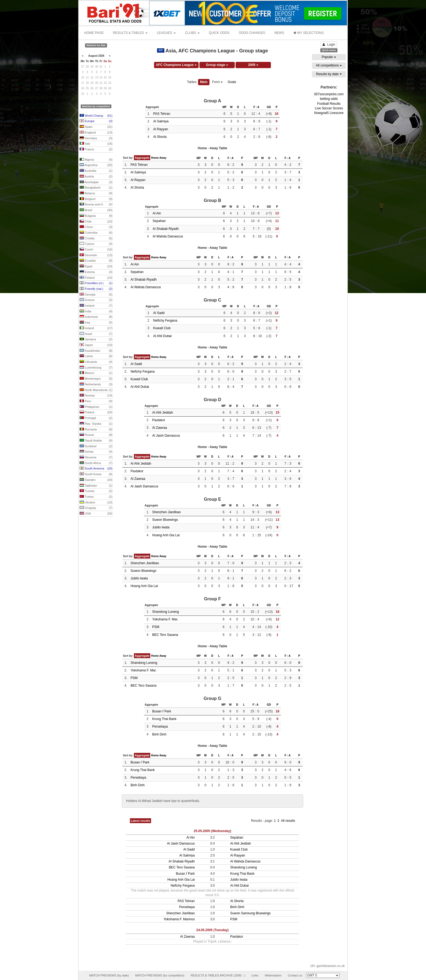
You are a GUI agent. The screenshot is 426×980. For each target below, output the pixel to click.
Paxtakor (159, 420)
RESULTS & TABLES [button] (130, 33)
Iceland (96, 306)
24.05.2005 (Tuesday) (212, 930)
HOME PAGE (94, 33)
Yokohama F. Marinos (179, 919)
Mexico (96, 373)
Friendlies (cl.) (96, 283)
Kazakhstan (96, 351)
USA (96, 514)
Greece (96, 300)
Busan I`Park (162, 711)
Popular (329, 57)
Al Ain (157, 213)
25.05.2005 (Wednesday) (212, 831)
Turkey (96, 497)
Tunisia (96, 491)
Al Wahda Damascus (168, 236)
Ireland (96, 328)
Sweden (96, 480)
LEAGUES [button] (166, 33)
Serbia (96, 452)
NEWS (279, 33)
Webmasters (273, 975)
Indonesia (96, 317)
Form (217, 82)
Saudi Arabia (96, 441)
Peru (96, 401)
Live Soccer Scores (329, 108)
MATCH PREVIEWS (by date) (109, 975)
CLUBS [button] (192, 33)
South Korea (96, 474)
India (96, 312)
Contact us (295, 975)
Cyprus (96, 244)
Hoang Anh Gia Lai (166, 535)
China (96, 227)
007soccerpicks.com (329, 94)
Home (155, 158)
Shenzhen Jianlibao (166, 512)
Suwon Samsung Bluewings (250, 913)
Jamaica (96, 340)
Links (255, 975)
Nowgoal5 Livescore (329, 113)
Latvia (96, 356)
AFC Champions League (176, 65)
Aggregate (142, 158)
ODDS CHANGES (252, 33)
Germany (96, 138)
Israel (96, 334)
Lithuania (96, 362)
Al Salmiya (161, 121)
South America (96, 469)
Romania (96, 430)
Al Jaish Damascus (166, 436)
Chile (96, 222)
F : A (256, 107)
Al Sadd (159, 313)
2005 (253, 65)
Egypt (96, 267)
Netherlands (96, 385)
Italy (96, 144)
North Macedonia (96, 390)
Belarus (96, 194)
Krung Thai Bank (164, 719)
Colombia (96, 233)
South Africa (96, 463)
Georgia (96, 295)
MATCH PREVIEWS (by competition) (160, 975)
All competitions (329, 65)
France (96, 150)
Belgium (96, 199)
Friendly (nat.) (96, 289)
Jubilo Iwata (161, 527)
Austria (96, 177)
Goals (232, 82)
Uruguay (96, 508)
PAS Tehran (162, 114)
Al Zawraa (159, 428)
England (96, 133)
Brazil (96, 210)
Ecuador (96, 261)
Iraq (96, 323)
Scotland (96, 446)
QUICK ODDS (219, 33)
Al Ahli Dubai (162, 336)
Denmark (96, 255)
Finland (96, 278)
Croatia (96, 239)
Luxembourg (96, 368)
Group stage (217, 65)
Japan (96, 345)
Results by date (329, 74)
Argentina (96, 165)
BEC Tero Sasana (165, 635)
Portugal (96, 418)
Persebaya (160, 727)
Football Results (329, 104)
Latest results (140, 821)
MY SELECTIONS (308, 33)
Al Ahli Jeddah (162, 413)
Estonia (96, 272)
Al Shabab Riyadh (166, 229)
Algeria (96, 160)
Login (329, 45)
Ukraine (96, 503)
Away (163, 158)
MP (225, 107)
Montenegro (96, 379)
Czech (96, 250)
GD (269, 107)
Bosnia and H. (96, 205)
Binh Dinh (159, 734)
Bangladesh (96, 188)
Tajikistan (96, 486)
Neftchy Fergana (165, 321)
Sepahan (159, 221)
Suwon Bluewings (165, 520)
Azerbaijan (96, 182)
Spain (96, 127)
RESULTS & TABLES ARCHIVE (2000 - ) (218, 975)
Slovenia (96, 458)
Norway (96, 396)
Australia (96, 171)
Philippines (96, 407)
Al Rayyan (161, 129)
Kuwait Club (162, 328)
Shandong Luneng (165, 612)
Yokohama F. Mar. (165, 619)
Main (204, 82)
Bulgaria (96, 216)
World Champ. (96, 116)
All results (288, 821)
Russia (96, 435)
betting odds (329, 99)
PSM (156, 627)
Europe (96, 121)
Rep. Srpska (96, 424)
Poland (96, 413)
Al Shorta (160, 137)
